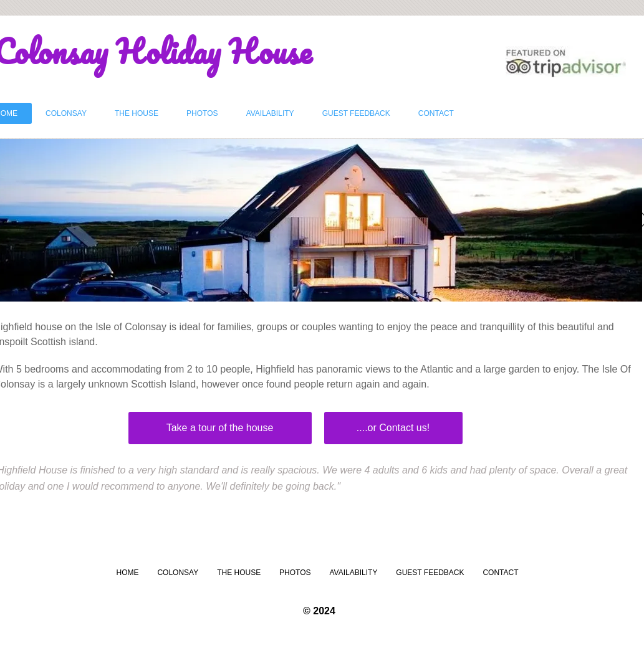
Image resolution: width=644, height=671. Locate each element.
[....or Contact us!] (393, 428)
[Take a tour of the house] (220, 428)
